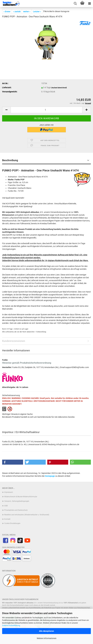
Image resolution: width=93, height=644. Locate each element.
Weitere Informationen (47, 638)
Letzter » (37, 12)
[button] (6, 110)
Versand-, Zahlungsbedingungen (17, 501)
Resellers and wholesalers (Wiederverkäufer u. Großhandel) (27, 515)
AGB (6, 506)
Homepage (50, 476)
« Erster (7, 12)
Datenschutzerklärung (11, 625)
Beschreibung (10, 160)
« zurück (17, 12)
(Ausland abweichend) (59, 88)
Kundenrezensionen (14, 341)
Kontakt (7, 519)
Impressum (9, 492)
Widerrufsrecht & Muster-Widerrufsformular (21, 497)
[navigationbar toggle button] (89, 4)
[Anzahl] (46, 110)
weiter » (27, 12)
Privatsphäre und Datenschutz (16, 510)
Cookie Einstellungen (12, 523)
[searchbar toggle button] (75, 4)
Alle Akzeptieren (46, 631)
